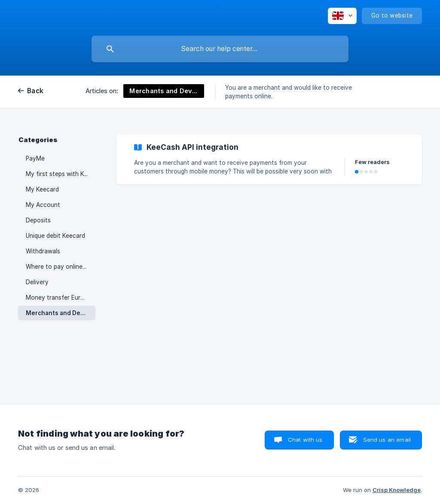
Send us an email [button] (387, 440)
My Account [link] (43, 205)
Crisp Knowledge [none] (397, 490)
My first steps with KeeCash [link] (61, 174)
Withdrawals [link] (43, 251)
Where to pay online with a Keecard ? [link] (61, 267)
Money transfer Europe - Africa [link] (61, 298)
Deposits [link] (38, 220)
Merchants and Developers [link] (61, 313)
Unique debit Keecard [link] (55, 236)
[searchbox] (220, 49)
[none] (342, 16)
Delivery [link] (37, 282)
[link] (269, 159)
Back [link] (35, 91)
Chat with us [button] (305, 440)
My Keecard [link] (42, 189)
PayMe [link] (35, 158)
